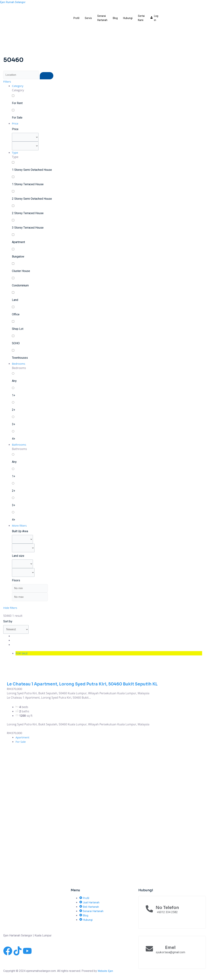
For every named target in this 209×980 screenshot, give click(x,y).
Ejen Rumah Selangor (13, 2)
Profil (76, 18)
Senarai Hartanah (102, 18)
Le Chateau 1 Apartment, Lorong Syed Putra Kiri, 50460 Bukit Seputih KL (87, 688)
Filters (7, 82)
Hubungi (128, 18)
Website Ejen (106, 971)
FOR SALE (22, 657)
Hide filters (11, 611)
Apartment (23, 741)
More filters (20, 526)
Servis (88, 18)
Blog (115, 18)
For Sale (21, 745)
